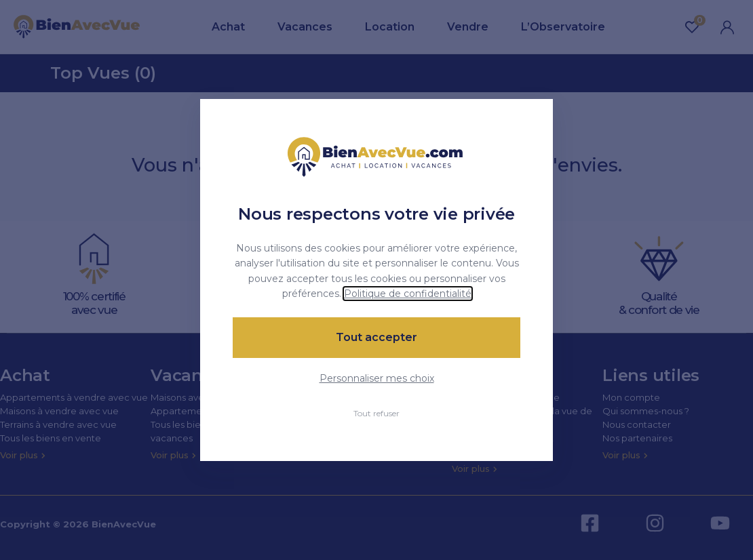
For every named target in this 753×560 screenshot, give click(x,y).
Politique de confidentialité (408, 294)
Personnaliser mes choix (377, 378)
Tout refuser (376, 413)
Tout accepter (376, 337)
